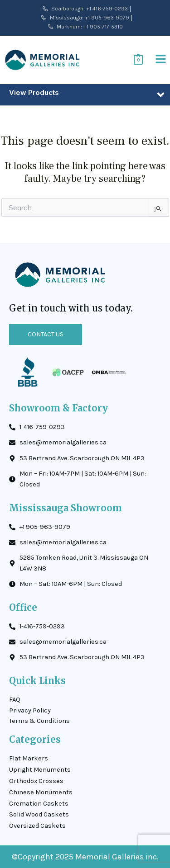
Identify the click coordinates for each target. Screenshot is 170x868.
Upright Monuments (40, 770)
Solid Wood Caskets (39, 814)
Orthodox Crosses (36, 781)
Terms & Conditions (39, 721)
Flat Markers (29, 758)
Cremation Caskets (39, 804)
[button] (161, 60)
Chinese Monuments (41, 792)
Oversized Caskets (37, 826)
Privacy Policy (30, 710)
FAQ (15, 700)
